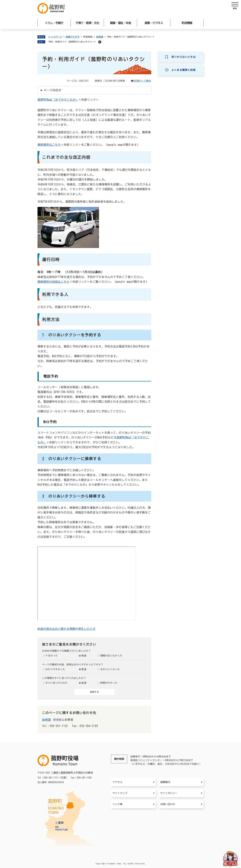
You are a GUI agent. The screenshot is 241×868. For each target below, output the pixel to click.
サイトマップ (120, 793)
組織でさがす (73, 37)
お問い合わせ (168, 804)
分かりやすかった (55, 669)
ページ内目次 (52, 90)
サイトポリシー (169, 793)
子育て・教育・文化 (87, 23)
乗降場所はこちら (49, 145)
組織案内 (165, 782)
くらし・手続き (54, 23)
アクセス (117, 782)
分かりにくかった (110, 669)
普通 (84, 656)
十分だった (52, 656)
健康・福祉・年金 (120, 23)
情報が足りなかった (111, 656)
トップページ (55, 37)
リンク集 (117, 804)
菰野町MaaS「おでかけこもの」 (58, 100)
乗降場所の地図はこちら (53, 282)
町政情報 (187, 23)
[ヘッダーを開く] (235, 6)
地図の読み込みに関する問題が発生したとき (67, 629)
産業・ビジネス (154, 23)
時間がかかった (109, 683)
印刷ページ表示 (143, 81)
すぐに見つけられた (56, 683)
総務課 (100, 37)
